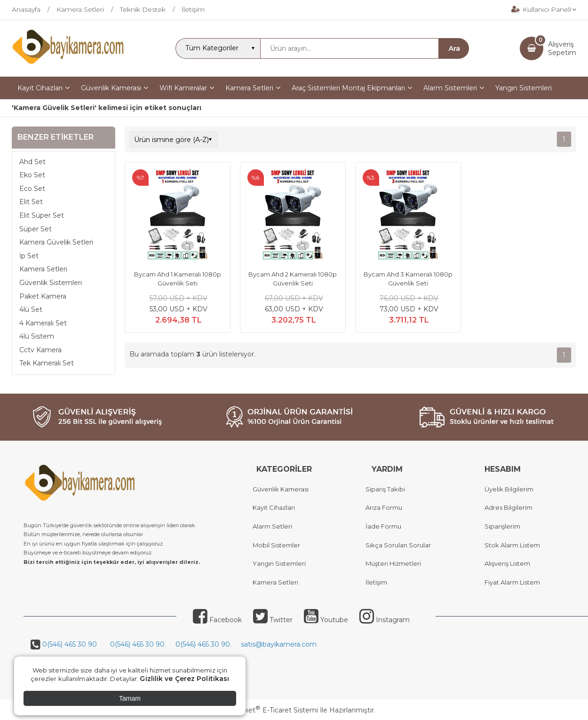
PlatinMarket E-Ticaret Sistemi (266, 710)
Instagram (385, 620)
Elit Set (31, 202)
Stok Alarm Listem (512, 545)
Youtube (326, 620)
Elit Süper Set (42, 215)
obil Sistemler (279, 545)
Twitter (273, 620)
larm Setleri (274, 526)
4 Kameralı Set (43, 323)
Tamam (130, 698)
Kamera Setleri (43, 269)
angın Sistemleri (281, 563)
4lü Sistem (37, 336)
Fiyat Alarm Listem (512, 582)
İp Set (29, 256)
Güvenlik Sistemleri (51, 283)
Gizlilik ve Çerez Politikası (184, 679)
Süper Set (36, 229)
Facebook (217, 620)
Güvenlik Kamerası (281, 489)
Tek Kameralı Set (47, 363)
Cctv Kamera (40, 350)
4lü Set (31, 309)
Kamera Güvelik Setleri (56, 242)
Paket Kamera (43, 296)
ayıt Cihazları (276, 507)
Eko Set (32, 175)
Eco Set (32, 189)
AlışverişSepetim (562, 48)
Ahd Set (32, 162)
